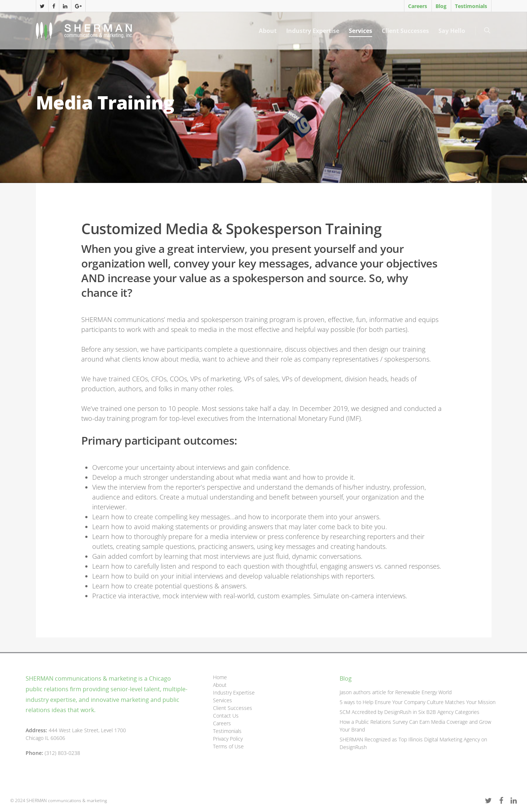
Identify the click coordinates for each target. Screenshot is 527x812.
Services (360, 31)
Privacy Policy (228, 739)
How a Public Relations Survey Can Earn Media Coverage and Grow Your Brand (415, 726)
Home (220, 677)
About (268, 31)
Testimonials (471, 6)
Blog (441, 6)
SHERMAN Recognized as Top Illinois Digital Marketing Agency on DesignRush (413, 743)
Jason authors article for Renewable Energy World (396, 692)
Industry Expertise (313, 31)
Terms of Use (228, 746)
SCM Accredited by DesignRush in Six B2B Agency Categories (410, 712)
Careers (418, 6)
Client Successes (405, 31)
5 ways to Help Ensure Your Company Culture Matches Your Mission (418, 702)
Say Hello (452, 31)
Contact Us (226, 716)
